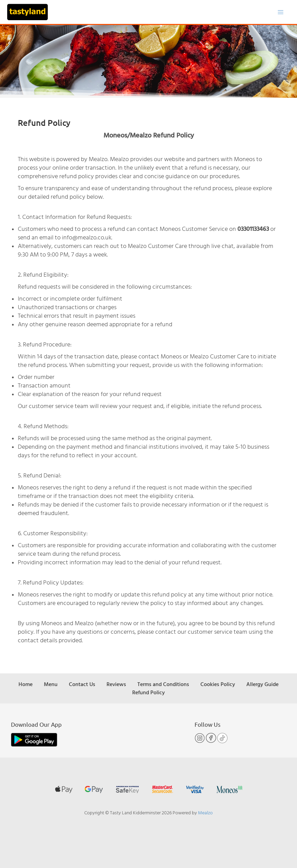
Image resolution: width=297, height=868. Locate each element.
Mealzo (205, 812)
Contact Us (82, 684)
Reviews (116, 684)
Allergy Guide (262, 684)
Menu (51, 684)
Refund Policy (148, 692)
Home (26, 684)
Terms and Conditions (163, 684)
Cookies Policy (218, 684)
